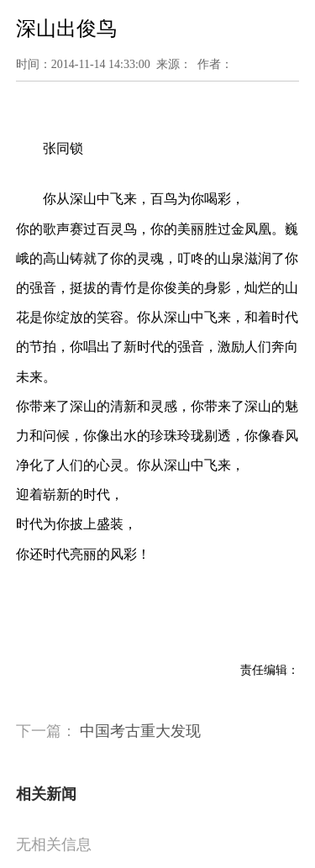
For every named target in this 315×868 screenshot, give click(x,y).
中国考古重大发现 (140, 731)
